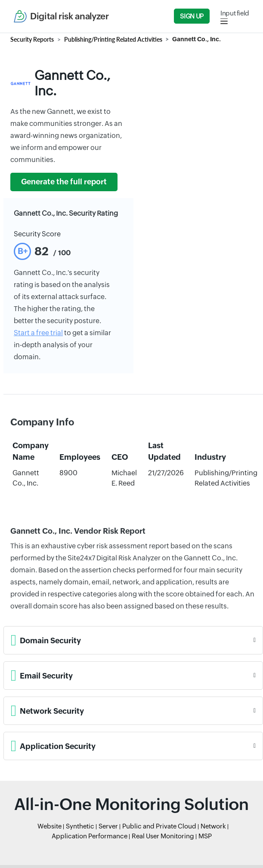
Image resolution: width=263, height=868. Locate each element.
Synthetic (80, 826)
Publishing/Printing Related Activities (113, 39)
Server (108, 826)
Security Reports (32, 39)
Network (213, 826)
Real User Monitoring (163, 836)
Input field (235, 13)
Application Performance (90, 836)
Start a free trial (38, 333)
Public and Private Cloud (159, 826)
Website (50, 826)
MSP (205, 836)
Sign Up (192, 16)
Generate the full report (64, 182)
